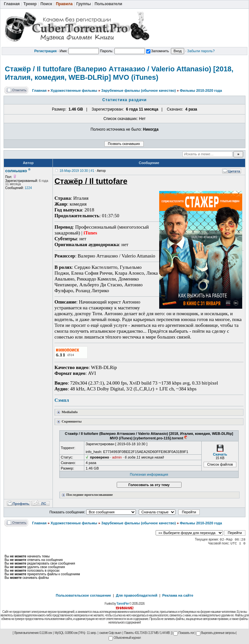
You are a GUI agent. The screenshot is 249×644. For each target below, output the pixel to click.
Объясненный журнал (125, 638)
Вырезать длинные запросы (216, 633)
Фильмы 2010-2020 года (201, 90)
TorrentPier (123, 604)
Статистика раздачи (125, 100)
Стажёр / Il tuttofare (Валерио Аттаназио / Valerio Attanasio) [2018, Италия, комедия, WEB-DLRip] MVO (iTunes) (119, 73)
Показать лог (184, 633)
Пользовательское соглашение (83, 595)
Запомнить (158, 51)
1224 (28, 188)
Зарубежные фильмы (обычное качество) (138, 90)
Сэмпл (62, 400)
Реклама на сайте (178, 595)
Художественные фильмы (74, 90)
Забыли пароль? (201, 51)
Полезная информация (149, 474)
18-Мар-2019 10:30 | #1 (77, 171)
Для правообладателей (137, 595)
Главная (39, 90)
